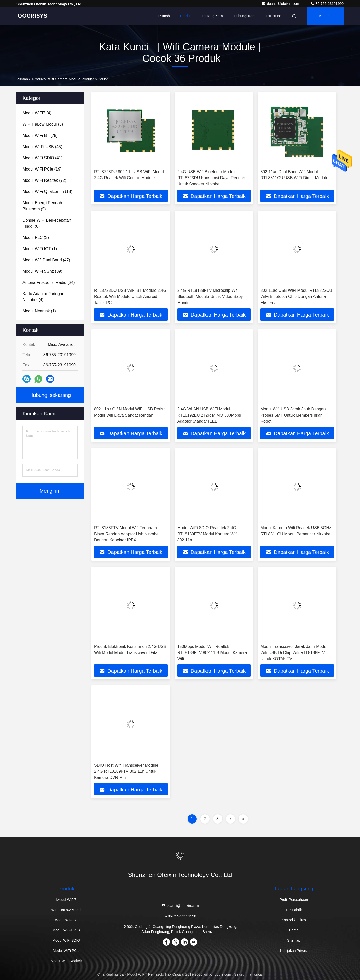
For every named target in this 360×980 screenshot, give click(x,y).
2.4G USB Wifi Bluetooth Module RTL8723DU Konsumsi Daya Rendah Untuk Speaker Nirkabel (211, 178)
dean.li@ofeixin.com (281, 4)
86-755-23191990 (327, 4)
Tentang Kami (213, 16)
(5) (43, 124)
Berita (294, 930)
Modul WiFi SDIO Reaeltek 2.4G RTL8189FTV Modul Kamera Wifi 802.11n (207, 534)
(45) (42, 147)
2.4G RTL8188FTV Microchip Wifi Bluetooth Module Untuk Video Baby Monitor (210, 297)
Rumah (164, 16)
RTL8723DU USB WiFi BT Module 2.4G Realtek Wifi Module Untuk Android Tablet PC (130, 297)
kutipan (325, 16)
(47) (46, 260)
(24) (49, 282)
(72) (44, 180)
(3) (36, 238)
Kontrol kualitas (294, 920)
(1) (40, 249)
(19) (42, 169)
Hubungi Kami (245, 16)
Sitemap (294, 940)
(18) (47, 192)
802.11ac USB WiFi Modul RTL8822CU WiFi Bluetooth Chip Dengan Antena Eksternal (296, 297)
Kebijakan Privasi (294, 951)
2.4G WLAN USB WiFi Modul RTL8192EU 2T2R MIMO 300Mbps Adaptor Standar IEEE (209, 415)
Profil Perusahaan (294, 900)
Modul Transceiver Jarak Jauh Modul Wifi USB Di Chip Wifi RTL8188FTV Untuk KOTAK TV (294, 653)
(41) (42, 158)
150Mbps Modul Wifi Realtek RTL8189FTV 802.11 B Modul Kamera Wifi (212, 653)
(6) (47, 223)
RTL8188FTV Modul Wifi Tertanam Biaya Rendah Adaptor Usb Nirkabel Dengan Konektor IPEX (127, 534)
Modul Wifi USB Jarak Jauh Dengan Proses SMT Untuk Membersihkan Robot (293, 415)
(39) (42, 271)
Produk (186, 16)
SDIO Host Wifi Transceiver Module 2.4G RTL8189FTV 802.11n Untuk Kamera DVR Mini (126, 771)
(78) (40, 135)
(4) (37, 113)
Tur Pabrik (294, 910)
